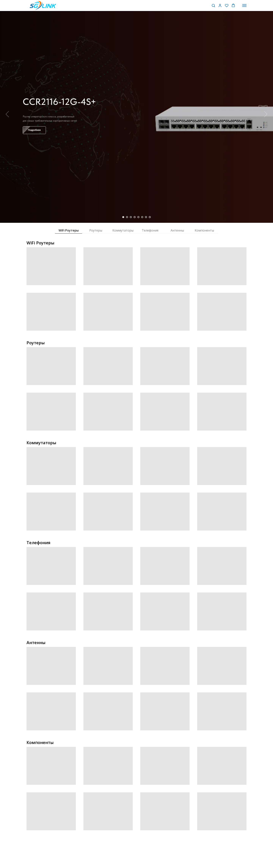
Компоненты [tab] (204, 230)
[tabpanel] (136, 284)
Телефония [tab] (150, 230)
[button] (213, 5)
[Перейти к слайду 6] (142, 217)
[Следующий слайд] (266, 114)
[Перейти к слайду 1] (123, 217)
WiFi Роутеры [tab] (69, 230)
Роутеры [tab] (96, 230)
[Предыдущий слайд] (7, 114)
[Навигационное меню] (244, 5)
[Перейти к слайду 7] (146, 217)
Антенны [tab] (177, 230)
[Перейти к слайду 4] (135, 217)
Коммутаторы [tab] (123, 230)
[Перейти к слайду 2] (127, 217)
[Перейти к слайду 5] (138, 217)
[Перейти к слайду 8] (150, 217)
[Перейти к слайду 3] (131, 217)
